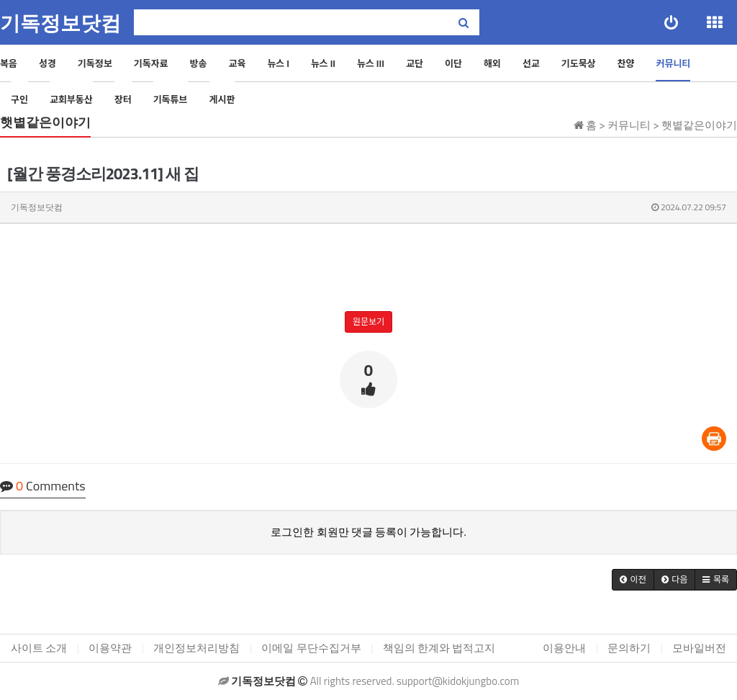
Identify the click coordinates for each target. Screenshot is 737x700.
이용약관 (110, 648)
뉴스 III (371, 63)
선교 (531, 63)
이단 (453, 63)
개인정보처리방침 (196, 648)
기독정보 (95, 63)
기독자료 (151, 63)
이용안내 (564, 648)
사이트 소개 (39, 648)
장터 (123, 99)
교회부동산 (71, 99)
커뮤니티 (673, 63)
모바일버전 (699, 648)
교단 (415, 63)
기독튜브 (171, 99)
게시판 (222, 99)
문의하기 (629, 648)
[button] (633, 580)
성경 (48, 63)
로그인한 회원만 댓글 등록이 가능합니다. (368, 532)
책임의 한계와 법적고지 (439, 648)
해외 (492, 63)
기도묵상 (579, 63)
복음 (9, 63)
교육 (237, 63)
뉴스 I (278, 63)
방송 (199, 63)
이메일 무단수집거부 (311, 648)
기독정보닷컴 (60, 23)
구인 (19, 99)
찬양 (626, 63)
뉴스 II (323, 63)
